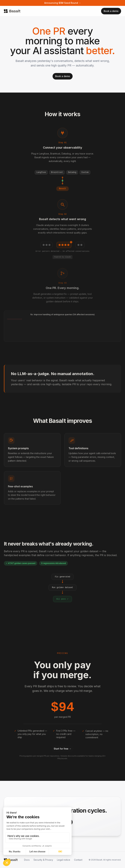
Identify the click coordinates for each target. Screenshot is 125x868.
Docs (27, 860)
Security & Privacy (43, 860)
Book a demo (111, 11)
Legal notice (64, 860)
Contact (78, 860)
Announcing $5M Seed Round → (63, 3)
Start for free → (62, 749)
